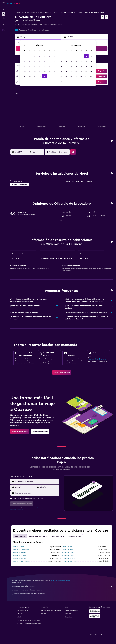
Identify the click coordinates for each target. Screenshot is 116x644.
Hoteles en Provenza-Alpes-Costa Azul (64, 12)
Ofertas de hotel (20, 12)
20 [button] (25, 71)
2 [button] (40, 56)
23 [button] (40, 71)
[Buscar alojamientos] (4, 14)
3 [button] (45, 56)
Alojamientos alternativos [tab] (38, 536)
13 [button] (25, 66)
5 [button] (55, 56)
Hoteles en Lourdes (20, 555)
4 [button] (50, 56)
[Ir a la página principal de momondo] (14, 3)
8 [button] (35, 61)
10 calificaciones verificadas (38, 30)
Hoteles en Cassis (68, 555)
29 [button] (35, 76)
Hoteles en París (19, 547)
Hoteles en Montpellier (70, 561)
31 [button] (45, 76)
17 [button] (45, 66)
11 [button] (50, 61)
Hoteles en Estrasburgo (21, 550)
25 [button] (50, 71)
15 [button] (35, 66)
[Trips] (4, 24)
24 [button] (45, 71)
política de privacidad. (17, 510)
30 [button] (40, 76)
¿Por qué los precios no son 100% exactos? (63, 594)
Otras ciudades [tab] (20, 536)
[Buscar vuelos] (4, 10)
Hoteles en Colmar (68, 553)
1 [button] (35, 56)
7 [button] (30, 61)
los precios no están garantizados (60, 580)
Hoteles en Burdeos (20, 558)
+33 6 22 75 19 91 (21, 27)
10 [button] (45, 61)
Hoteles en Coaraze (83, 12)
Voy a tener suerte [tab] (58, 536)
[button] (4, 3)
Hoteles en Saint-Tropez (21, 561)
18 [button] (50, 66)
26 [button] (55, 71)
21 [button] (30, 71)
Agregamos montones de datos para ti (63, 590)
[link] (62, 372)
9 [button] (40, 61)
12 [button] (55, 61)
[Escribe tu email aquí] (37, 493)
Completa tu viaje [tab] (75, 536)
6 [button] (25, 61)
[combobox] (37, 481)
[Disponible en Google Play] (95, 611)
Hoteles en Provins (68, 558)
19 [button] (55, 66)
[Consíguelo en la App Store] (95, 616)
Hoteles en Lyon (67, 550)
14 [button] (30, 66)
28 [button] (30, 76)
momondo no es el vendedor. (63, 586)
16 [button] (40, 66)
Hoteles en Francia (45, 12)
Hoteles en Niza (67, 547)
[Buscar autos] (4, 18)
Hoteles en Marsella (20, 553)
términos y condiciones (44, 508)
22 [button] (35, 71)
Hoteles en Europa (32, 12)
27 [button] (25, 76)
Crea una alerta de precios (97, 359)
